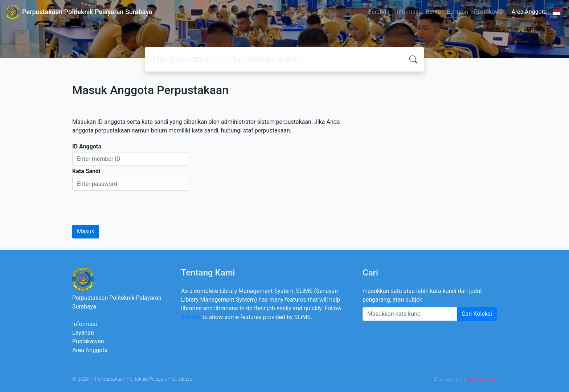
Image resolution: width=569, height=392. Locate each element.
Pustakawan (490, 12)
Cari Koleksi (477, 314)
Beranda (379, 12)
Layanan (83, 333)
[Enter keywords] (410, 314)
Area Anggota (529, 12)
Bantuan (457, 12)
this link (191, 317)
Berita (433, 12)
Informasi (408, 12)
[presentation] (127, 205)
